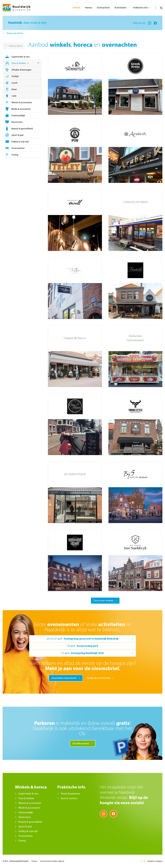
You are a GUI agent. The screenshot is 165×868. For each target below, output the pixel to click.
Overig (15, 155)
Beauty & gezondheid (22, 129)
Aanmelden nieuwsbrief (64, 678)
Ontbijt (15, 76)
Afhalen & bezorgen (21, 70)
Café (14, 96)
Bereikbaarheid (81, 744)
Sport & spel (17, 135)
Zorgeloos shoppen (155, 861)
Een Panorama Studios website (52, 861)
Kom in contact (69, 799)
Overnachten (18, 148)
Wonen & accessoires (22, 103)
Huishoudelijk (18, 116)
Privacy (34, 861)
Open (159, 8)
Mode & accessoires (21, 109)
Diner (14, 90)
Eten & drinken (19, 63)
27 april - (82, 653)
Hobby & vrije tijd (20, 142)
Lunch (15, 83)
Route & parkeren (70, 794)
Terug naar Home (15, 33)
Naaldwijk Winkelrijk (16, 8)
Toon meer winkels (103, 601)
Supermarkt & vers (21, 57)
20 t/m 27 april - (83, 639)
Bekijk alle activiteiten (99, 678)
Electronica (17, 122)
